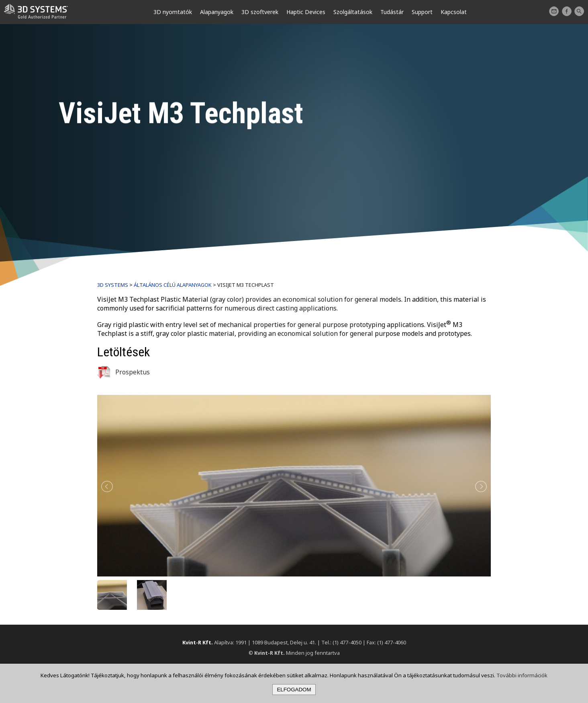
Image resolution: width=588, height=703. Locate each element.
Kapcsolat (554, 11)
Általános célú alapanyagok (173, 285)
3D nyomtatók (173, 12)
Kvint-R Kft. (198, 642)
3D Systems (113, 285)
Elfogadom (294, 690)
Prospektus (124, 372)
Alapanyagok (217, 12)
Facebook (567, 11)
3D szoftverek (260, 12)
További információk (522, 675)
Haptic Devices (306, 12)
